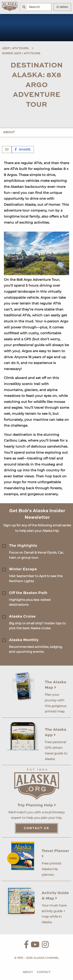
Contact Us (36, 828)
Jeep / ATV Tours (15, 48)
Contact (44, 972)
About (9, 132)
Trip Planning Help (37, 805)
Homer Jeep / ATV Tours (21, 53)
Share (23, 150)
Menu (62, 7)
